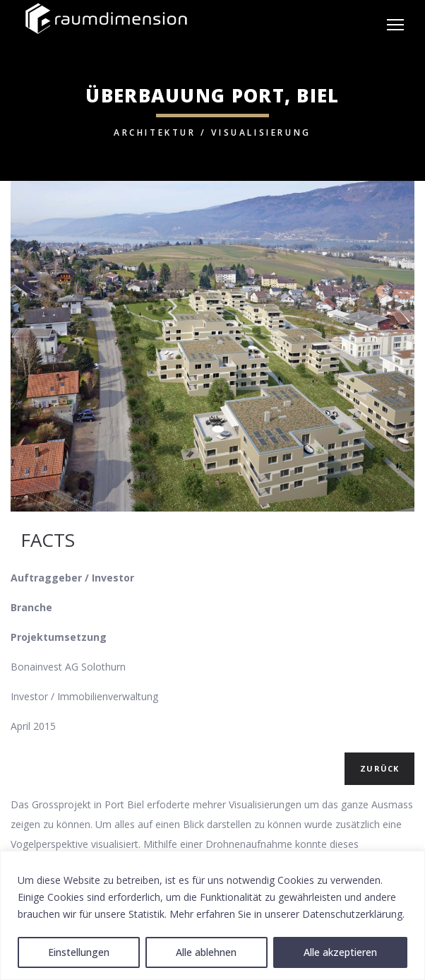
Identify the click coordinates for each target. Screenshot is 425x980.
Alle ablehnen (206, 952)
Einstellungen (79, 952)
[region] (212, 915)
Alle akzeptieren (340, 952)
